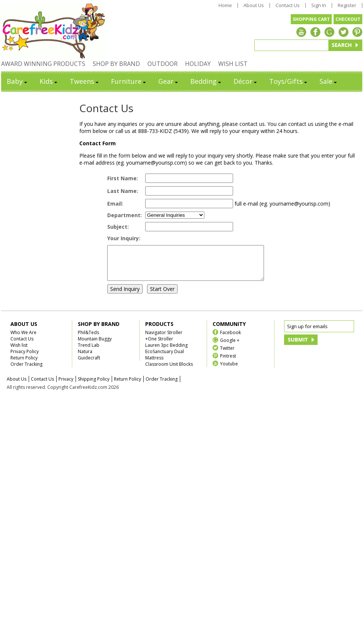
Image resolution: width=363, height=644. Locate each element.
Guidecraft (89, 364)
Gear (169, 81)
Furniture (129, 81)
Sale (329, 81)
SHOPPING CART (311, 19)
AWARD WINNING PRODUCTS (43, 64)
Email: (115, 204)
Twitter (227, 354)
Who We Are (23, 339)
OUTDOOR (163, 64)
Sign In (319, 5)
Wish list (19, 352)
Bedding (206, 81)
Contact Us (288, 5)
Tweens (85, 81)
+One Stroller (159, 345)
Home (225, 5)
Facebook (230, 339)
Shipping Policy (94, 386)
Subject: (118, 227)
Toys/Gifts (289, 81)
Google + (230, 347)
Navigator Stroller (164, 339)
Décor (246, 81)
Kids (49, 81)
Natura (85, 358)
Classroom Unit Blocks (169, 371)
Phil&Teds (88, 339)
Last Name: (123, 191)
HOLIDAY (198, 64)
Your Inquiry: (124, 238)
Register (347, 5)
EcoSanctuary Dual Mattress (165, 361)
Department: (125, 215)
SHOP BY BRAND (116, 64)
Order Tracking (26, 371)
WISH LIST (233, 64)
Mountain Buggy (95, 345)
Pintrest (228, 362)
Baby (17, 81)
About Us (254, 5)
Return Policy (24, 364)
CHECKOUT (348, 19)
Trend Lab (89, 352)
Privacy (66, 386)
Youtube (229, 370)
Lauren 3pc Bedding (166, 352)
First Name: (123, 178)
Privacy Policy (25, 358)
